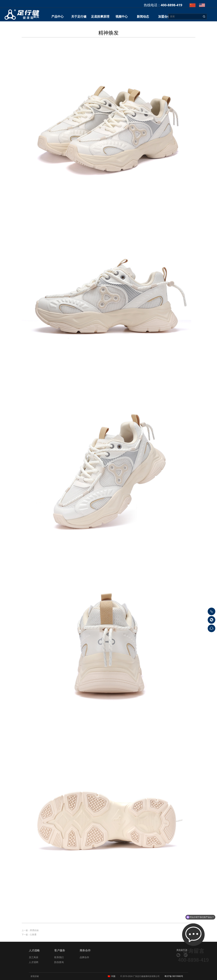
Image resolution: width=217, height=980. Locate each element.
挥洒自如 (34, 930)
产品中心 (57, 16)
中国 (113, 976)
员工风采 (34, 957)
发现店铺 (35, 976)
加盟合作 (164, 16)
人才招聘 (34, 962)
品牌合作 (84, 957)
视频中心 (122, 16)
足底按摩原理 (100, 16)
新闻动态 (143, 16)
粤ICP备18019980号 (174, 976)
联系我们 (59, 957)
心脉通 (33, 934)
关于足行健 (79, 16)
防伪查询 (59, 962)
